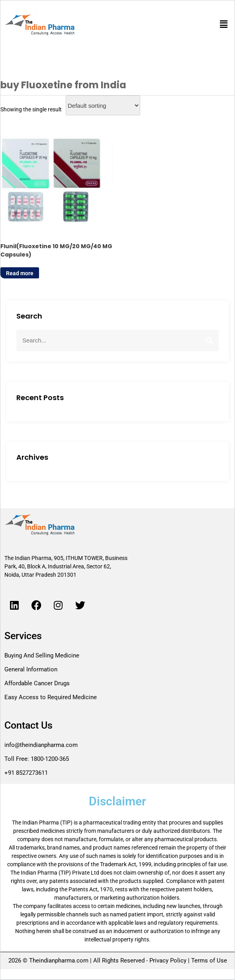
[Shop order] (103, 105)
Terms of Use (208, 961)
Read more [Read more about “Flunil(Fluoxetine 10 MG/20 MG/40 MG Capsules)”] (20, 274)
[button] (224, 24)
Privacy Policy (168, 961)
